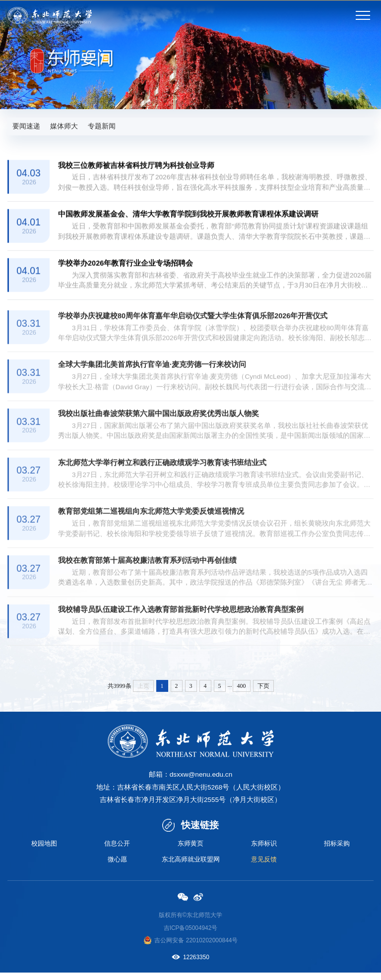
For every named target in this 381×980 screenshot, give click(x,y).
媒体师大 (67, 127)
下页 (263, 691)
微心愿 (117, 867)
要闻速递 (27, 127)
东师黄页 (190, 850)
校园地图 (44, 850)
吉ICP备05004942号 (191, 935)
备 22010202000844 (205, 948)
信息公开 (117, 850)
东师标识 (264, 850)
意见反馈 (264, 867)
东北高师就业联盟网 (190, 867)
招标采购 (337, 850)
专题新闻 (107, 127)
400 (242, 691)
